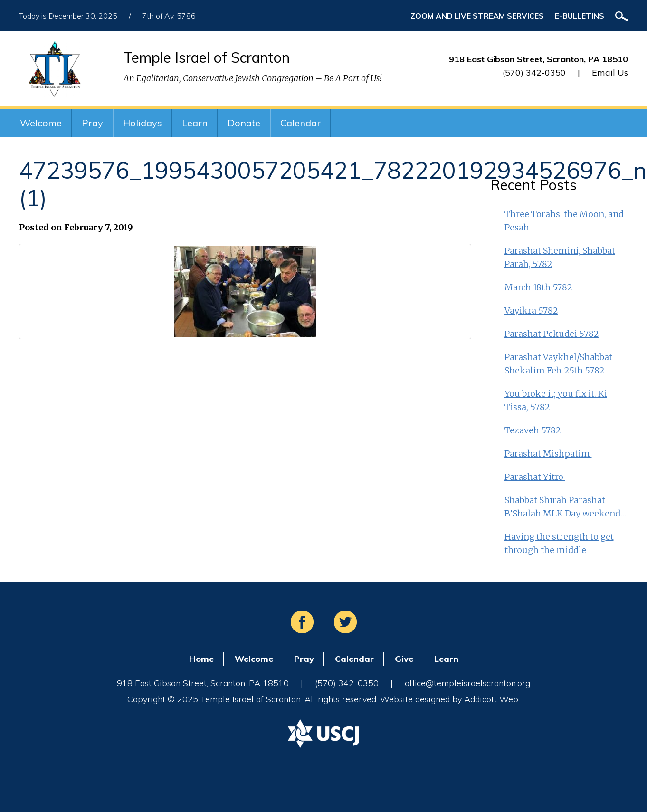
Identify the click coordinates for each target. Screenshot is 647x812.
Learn (195, 123)
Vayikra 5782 (531, 310)
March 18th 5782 (538, 287)
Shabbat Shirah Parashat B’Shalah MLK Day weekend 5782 (562, 507)
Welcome (41, 123)
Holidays (143, 123)
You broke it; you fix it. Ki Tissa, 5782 (556, 400)
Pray (92, 123)
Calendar (300, 123)
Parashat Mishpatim (548, 454)
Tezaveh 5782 (534, 430)
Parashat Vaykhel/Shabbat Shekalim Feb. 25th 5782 (558, 364)
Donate (244, 123)
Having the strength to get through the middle (559, 543)
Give (404, 659)
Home (201, 659)
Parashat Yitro (535, 477)
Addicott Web (491, 699)
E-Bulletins (580, 16)
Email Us (610, 72)
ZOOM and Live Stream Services (477, 16)
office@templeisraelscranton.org (467, 683)
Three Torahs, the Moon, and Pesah (564, 221)
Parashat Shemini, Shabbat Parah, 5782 (560, 257)
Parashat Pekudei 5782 (552, 334)
